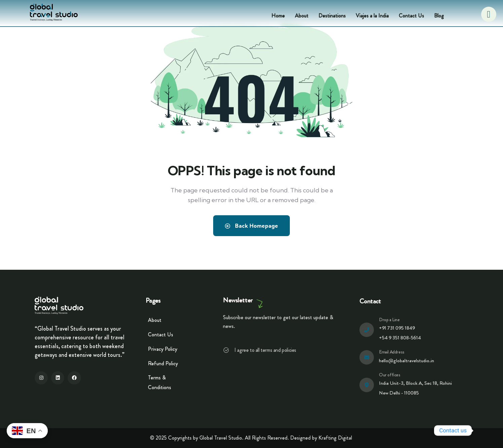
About (302, 16)
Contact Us (411, 16)
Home (278, 16)
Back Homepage (251, 226)
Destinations (332, 16)
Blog (439, 16)
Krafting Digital (335, 438)
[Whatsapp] (484, 431)
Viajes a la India (372, 16)
